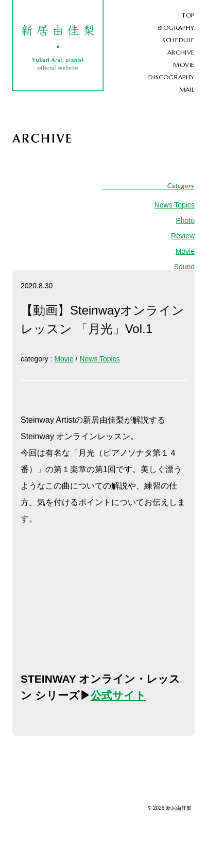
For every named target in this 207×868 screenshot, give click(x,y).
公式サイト (118, 695)
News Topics (175, 205)
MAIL (187, 89)
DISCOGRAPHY (171, 77)
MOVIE (184, 65)
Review (183, 236)
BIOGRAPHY (176, 28)
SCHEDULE (178, 40)
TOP (188, 15)
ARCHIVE (181, 52)
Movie (185, 251)
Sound (184, 267)
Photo (185, 220)
